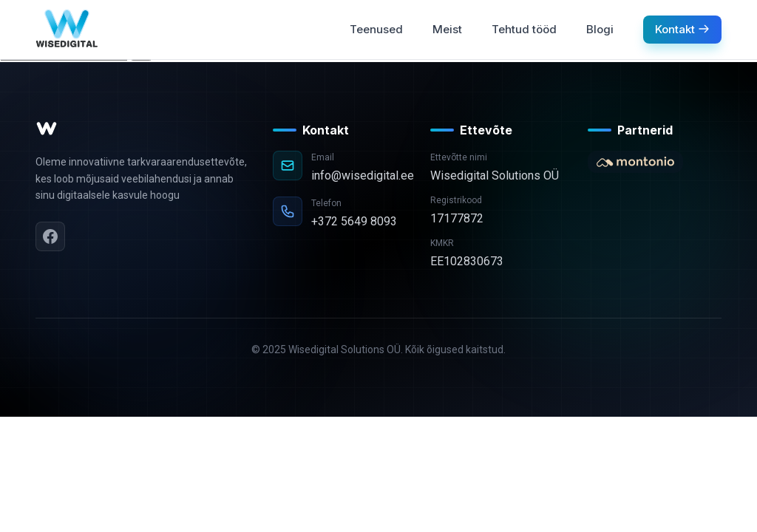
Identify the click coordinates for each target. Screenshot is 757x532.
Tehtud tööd (524, 29)
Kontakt (682, 29)
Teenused (376, 29)
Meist (447, 29)
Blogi (600, 29)
